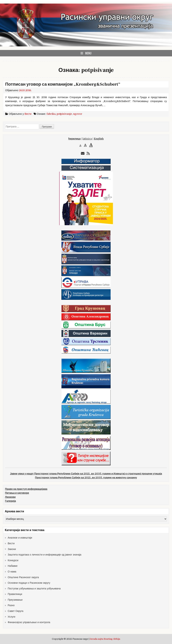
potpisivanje (64, 114)
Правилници (15, 594)
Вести (28, 114)
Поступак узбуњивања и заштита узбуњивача (34, 589)
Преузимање (15, 600)
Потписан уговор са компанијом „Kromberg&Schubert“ (63, 84)
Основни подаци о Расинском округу (29, 583)
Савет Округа (15, 611)
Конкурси (13, 560)
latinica (87, 139)
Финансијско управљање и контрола (29, 622)
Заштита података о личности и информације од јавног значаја (44, 555)
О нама (12, 572)
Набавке (13, 566)
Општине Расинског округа (23, 577)
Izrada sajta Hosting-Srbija (105, 639)
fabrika (51, 114)
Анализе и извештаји (20, 538)
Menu (88, 53)
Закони (12, 549)
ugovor (78, 114)
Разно (11, 605)
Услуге (12, 617)
